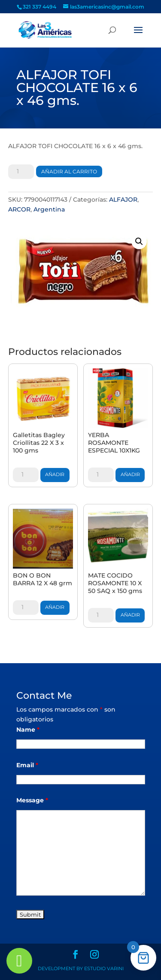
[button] (139, 241)
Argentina (49, 209)
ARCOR (19, 209)
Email (27, 765)
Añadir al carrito (69, 171)
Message (32, 800)
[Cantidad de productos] (21, 172)
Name (28, 730)
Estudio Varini (104, 968)
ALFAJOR (123, 200)
